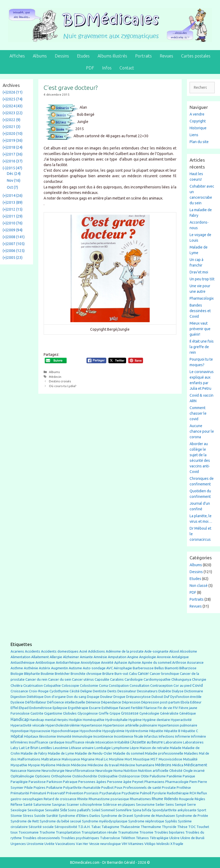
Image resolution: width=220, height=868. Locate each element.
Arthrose (179, 663)
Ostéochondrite (85, 776)
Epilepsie (60, 708)
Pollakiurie (54, 788)
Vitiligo (150, 844)
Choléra (17, 686)
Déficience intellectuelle (66, 702)
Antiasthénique (23, 663)
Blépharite (32, 674)
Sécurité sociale (41, 827)
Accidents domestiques (60, 651)
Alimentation (20, 657)
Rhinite (82, 799)
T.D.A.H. (84, 827)
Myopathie (19, 765)
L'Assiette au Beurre (147, 742)
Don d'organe (55, 697)
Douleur (106, 697)
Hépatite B (172, 731)
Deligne (86, 691)
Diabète (165, 691)
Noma (118, 771)
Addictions (97, 651)
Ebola (185, 702)
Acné (83, 651)
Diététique (35, 697)
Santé (28, 804)
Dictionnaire (194, 691)
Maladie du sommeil (129, 753)
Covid (198, 685)
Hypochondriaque (65, 731)
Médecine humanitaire (137, 765)
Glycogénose (88, 713)
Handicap (20, 719)
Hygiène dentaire (156, 720)
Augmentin (59, 668)
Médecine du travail (103, 765)
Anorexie (164, 657)
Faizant (125, 708)
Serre (191, 804)
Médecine (79, 765)
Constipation (119, 686)
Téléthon (128, 838)
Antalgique (180, 657)
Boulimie (47, 674)
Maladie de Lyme (61, 753)
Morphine (116, 759)
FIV (175, 708)
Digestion (18, 697)
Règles (200, 799)
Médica (178, 765)
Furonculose (20, 713)
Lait (22, 748)
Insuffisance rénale (80, 742)
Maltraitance (51, 759)
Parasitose (37, 782)
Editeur (196, 702)
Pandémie (174, 776)
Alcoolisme (188, 651)
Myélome (48, 765)
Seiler (160, 804)
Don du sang (76, 697)
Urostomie (35, 844)
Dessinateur (127, 691)
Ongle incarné (194, 771)
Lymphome (120, 748)
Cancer (143, 674)
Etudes (83, 56)
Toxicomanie (29, 832)
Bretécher (62, 674)
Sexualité (52, 810)
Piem (193, 782)
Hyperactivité (181, 720)
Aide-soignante (156, 651)
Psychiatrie (130, 793)
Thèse (182, 827)
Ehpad (24, 708)
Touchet (203, 827)
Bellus (159, 668)
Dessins (62, 56)
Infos (107, 68)
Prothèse (184, 788)
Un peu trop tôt (202, 279)
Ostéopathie (108, 776)
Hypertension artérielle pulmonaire (130, 725)
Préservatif (56, 793)
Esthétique (110, 708)
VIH (124, 844)
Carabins (117, 679)
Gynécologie (149, 713)
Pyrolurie (159, 793)
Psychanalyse (110, 793)
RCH (193, 793)
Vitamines (136, 844)
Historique (198, 128)
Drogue (119, 697)
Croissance (19, 691)
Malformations (29, 759)
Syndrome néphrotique (146, 821)
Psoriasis (91, 793)
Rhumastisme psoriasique (109, 799)
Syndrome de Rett (25, 821)
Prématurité (20, 793)
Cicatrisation (33, 686)
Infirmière (198, 736)
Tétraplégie (159, 838)
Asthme (17, 668)
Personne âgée (119, 782)
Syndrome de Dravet (117, 816)
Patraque (70, 782)
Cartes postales (196, 56)
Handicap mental (43, 720)
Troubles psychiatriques (80, 838)
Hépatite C (190, 731)
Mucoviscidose (170, 759)
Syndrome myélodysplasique (105, 821)
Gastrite (37, 713)
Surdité (52, 816)
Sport (202, 810)
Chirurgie (199, 679)
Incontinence (103, 736)
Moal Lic (102, 759)
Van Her (82, 844)
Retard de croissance (60, 799)
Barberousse (143, 668)
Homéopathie (94, 720)
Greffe (104, 713)
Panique (189, 776)
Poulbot (107, 788)
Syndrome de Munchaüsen (155, 816)
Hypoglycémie (113, 731)
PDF (90, 68)
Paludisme (158, 776)
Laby (14, 748)
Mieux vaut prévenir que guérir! (200, 329)
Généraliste (169, 713)
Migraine (88, 759)
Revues (166, 56)
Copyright (198, 121)
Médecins (163, 765)
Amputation (117, 657)
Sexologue (36, 810)
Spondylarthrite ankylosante (174, 810)
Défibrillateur (36, 702)
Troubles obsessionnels (41, 838)
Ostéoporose (129, 776)
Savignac (59, 805)
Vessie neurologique (105, 844)
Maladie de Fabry (34, 753)
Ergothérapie (78, 708)
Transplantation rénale (99, 832)
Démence (93, 702)
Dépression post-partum (161, 702)
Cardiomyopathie (157, 679)
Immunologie (82, 736)
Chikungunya (181, 679)
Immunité (64, 736)
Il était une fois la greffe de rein (202, 347)
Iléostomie (48, 736)
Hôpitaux (31, 736)
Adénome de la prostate (125, 651)
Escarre (95, 708)
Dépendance (111, 702)
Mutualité (190, 759)
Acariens (17, 651)
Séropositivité (66, 827)
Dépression (131, 702)
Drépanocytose (138, 697)
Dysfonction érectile (186, 697)
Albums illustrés (112, 56)
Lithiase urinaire (81, 748)
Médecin (55, 377)
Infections (166, 736)
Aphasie (121, 663)
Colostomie (89, 686)
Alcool (174, 651)
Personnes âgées (92, 782)
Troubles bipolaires (169, 832)
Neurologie (104, 771)
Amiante (86, 657)
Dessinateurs (147, 691)
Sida (63, 810)
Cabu (133, 674)
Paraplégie (19, 782)
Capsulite (102, 679)
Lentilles (46, 748)
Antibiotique (45, 662)
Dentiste (100, 691)
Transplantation (68, 832)
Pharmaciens (154, 782)
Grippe (115, 713)
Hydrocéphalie (116, 720)
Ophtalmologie (22, 776)
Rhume (157, 799)
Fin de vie (165, 708)
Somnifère (124, 810)
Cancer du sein (60, 679)
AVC (110, 668)
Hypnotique (20, 731)
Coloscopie (70, 686)
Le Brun (32, 748)
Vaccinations (65, 844)
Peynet (138, 782)
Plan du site (199, 142)
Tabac (96, 827)
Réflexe (17, 805)
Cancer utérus (83, 679)
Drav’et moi (199, 272)
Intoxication (105, 742)
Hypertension (91, 725)
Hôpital (17, 736)
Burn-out (121, 674)
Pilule (29, 787)
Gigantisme (53, 713)
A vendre (197, 114)
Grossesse (130, 713)
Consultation (139, 686)
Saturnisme (42, 805)
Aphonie (134, 663)
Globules (70, 713)
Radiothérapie (178, 793)
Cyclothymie (59, 691)
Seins (170, 805)
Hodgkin (75, 720)
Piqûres (40, 788)
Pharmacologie (177, 782)
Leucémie (61, 748)
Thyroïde (169, 827)
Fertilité (137, 708)
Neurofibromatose (80, 771)
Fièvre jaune (188, 708)
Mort (128, 759)
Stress (28, 816)
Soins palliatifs (79, 810)
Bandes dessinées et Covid (200, 311)
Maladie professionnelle (164, 753)
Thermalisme (151, 827)
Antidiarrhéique (68, 663)
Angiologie (148, 657)
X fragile (177, 844)
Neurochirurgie (53, 771)
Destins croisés (60, 381)
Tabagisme (110, 827)
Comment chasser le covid (198, 413)
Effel (14, 708)
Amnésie (100, 657)
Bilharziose (188, 668)
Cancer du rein (36, 679)
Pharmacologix (202, 298)
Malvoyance (71, 759)
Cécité (75, 691)
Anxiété (107, 663)
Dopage (93, 697)
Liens (194, 135)
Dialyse (178, 691)
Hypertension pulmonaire (178, 725)
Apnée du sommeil (157, 663)
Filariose (150, 708)
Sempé (180, 804)
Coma (103, 686)
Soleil (96, 810)
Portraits (143, 56)
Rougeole (186, 799)
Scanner (73, 805)
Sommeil (108, 810)
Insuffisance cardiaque (47, 742)
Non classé (199, 586)
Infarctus (151, 736)
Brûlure (108, 674)
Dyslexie (17, 702)
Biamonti (172, 668)
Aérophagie (123, 668)
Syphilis (171, 821)
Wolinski (163, 844)
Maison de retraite (154, 748)
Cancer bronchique (164, 674)
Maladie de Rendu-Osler (94, 753)
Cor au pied (182, 686)
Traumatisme (128, 832)
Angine (133, 657)
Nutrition (130, 770)
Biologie (17, 674)
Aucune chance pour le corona (202, 431)
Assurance (195, 663)
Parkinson (54, 782)
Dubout (157, 697)
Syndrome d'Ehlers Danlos (79, 816)
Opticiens (43, 776)
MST (154, 759)
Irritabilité (122, 742)
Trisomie (146, 832)
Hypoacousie (40, 731)
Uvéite (49, 844)
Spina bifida (142, 810)
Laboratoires (193, 742)
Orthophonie (61, 776)
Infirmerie (183, 736)
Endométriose (41, 708)
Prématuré (38, 793)
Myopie (34, 765)
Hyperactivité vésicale (28, 725)
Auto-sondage (94, 668)
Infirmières (19, 742)
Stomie (16, 816)
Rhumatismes (140, 799)
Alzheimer (71, 657)
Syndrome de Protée (192, 816)
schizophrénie (91, 805)
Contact (127, 68)
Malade (176, 748)
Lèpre (134, 748)
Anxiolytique (90, 663)
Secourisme (145, 804)
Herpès (62, 720)
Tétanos (142, 838)
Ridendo (171, 799)
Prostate (169, 788)
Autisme (75, 668)
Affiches (17, 56)
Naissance (19, 771)
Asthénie (31, 668)
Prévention (75, 793)
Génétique (188, 713)
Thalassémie (130, 827)
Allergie (56, 657)
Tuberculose (110, 838)
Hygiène (135, 720)
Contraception (161, 685)
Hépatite (156, 731)
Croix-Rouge (39, 691)
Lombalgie (103, 748)
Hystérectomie (137, 731)
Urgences (18, 844)
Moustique (141, 759)
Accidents (33, 651)
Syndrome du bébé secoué (60, 821)
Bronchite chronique (86, 674)
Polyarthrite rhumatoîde (82, 788)
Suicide (40, 816)
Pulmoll (146, 793)
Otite (145, 776)
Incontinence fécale (129, 736)
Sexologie (19, 810)
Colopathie (52, 686)
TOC (192, 827)
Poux (118, 787)
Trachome (47, 832)
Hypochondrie (91, 731)
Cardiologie (134, 679)
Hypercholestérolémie (63, 725)
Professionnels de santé (142, 788)
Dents (112, 691)
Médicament (196, 765)
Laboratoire (173, 742)
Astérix (45, 668)
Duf (167, 697)
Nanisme (34, 771)
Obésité (176, 770)
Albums (40, 56)
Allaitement (40, 657)
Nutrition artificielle (153, 771)
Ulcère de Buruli (192, 838)
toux (14, 832)
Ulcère (174, 838)
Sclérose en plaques (119, 804)
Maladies (191, 753)
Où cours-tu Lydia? (63, 386)
